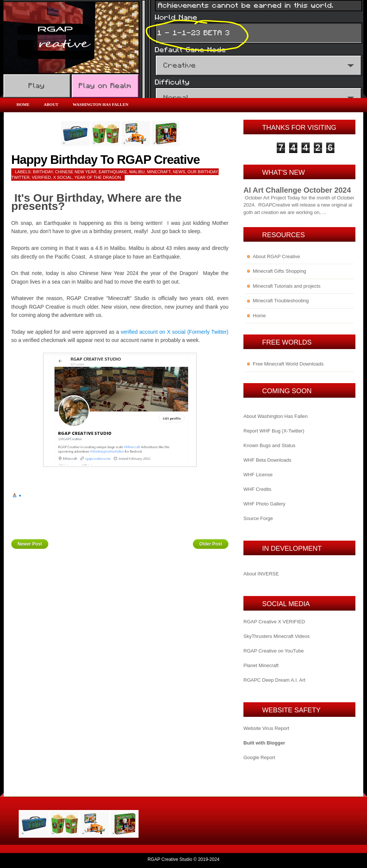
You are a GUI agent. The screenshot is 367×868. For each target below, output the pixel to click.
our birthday (203, 172)
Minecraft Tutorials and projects (287, 286)
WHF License (258, 475)
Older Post (211, 544)
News (179, 172)
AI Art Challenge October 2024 (297, 190)
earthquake (113, 172)
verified (41, 177)
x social (63, 177)
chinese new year (76, 172)
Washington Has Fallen (101, 104)
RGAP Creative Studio (170, 859)
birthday (43, 172)
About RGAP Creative (276, 256)
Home (23, 104)
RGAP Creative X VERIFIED (274, 622)
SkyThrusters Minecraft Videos (277, 636)
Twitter (20, 177)
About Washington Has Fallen (276, 416)
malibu (137, 172)
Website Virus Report (266, 728)
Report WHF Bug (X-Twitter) (274, 431)
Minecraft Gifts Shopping (279, 271)
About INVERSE (261, 574)
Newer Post (30, 544)
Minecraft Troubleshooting (281, 301)
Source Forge (258, 518)
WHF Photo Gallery (264, 504)
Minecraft (159, 172)
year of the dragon (98, 177)
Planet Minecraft (261, 665)
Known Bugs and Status (269, 445)
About (51, 104)
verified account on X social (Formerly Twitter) (175, 332)
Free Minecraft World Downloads (288, 364)
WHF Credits (257, 489)
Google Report (259, 757)
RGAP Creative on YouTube (274, 651)
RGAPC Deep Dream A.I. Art (274, 680)
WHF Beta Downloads (267, 460)
